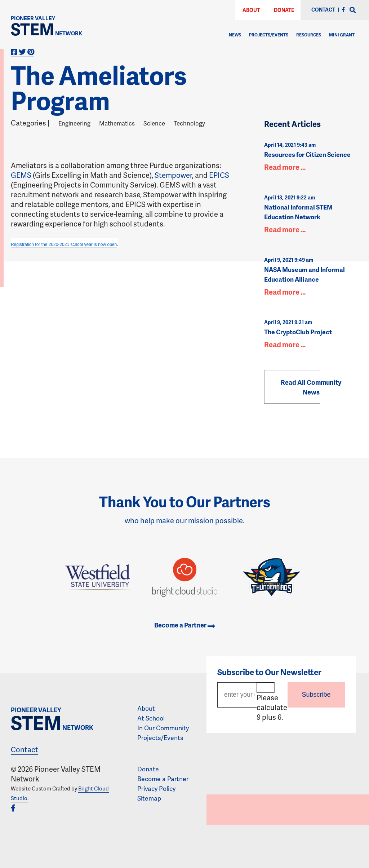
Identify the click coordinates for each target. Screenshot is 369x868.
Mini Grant (342, 35)
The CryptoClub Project (298, 332)
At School (151, 718)
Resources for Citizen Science (307, 154)
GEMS (21, 175)
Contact (25, 749)
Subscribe (316, 695)
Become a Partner (184, 625)
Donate (284, 10)
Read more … (285, 167)
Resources (309, 35)
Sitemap (149, 798)
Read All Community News (311, 387)
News (235, 35)
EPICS (219, 175)
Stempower (173, 175)
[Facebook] (343, 10)
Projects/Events (269, 35)
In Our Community (163, 728)
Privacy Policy (156, 788)
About (251, 10)
